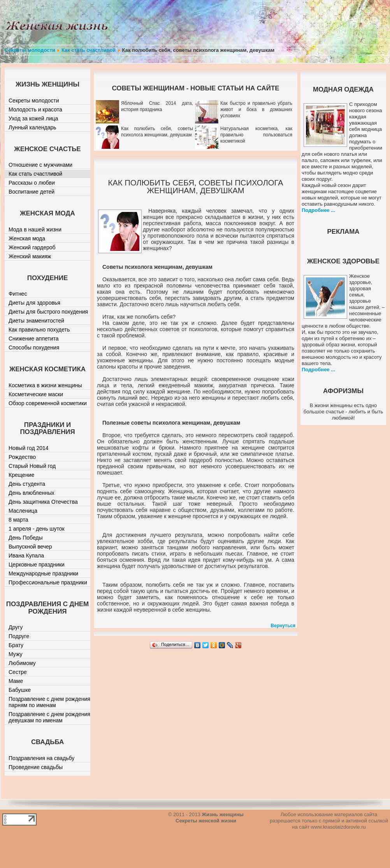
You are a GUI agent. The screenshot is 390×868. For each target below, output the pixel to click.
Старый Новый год (32, 466)
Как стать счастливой (89, 50)
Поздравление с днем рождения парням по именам (49, 702)
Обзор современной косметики (48, 403)
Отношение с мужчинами (40, 165)
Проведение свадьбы (36, 767)
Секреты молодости (30, 50)
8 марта (18, 520)
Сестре (18, 672)
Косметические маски (36, 394)
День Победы (26, 538)
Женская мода (27, 238)
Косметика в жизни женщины (45, 385)
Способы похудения (34, 348)
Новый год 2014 (29, 448)
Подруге (19, 636)
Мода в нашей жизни (35, 229)
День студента (27, 484)
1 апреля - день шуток (37, 529)
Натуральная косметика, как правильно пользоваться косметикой (256, 135)
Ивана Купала (26, 556)
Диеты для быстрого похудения (48, 312)
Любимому (22, 663)
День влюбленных (32, 493)
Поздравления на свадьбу (41, 758)
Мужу (16, 654)
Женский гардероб (32, 247)
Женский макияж (30, 256)
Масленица (23, 511)
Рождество (22, 457)
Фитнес (18, 294)
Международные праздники (43, 573)
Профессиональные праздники (48, 582)
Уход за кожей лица (33, 118)
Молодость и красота (35, 109)
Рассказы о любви (32, 183)
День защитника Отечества (43, 502)
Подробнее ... (318, 210)
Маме (16, 681)
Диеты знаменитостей (36, 321)
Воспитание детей (32, 192)
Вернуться (283, 626)
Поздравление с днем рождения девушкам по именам (49, 717)
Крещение (21, 475)
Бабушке (20, 690)
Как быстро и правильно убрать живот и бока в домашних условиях (256, 109)
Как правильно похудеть (39, 330)
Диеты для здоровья (34, 303)
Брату (16, 645)
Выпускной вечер (30, 547)
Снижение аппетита (34, 339)
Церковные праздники (37, 565)
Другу (16, 627)
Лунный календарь (32, 127)
